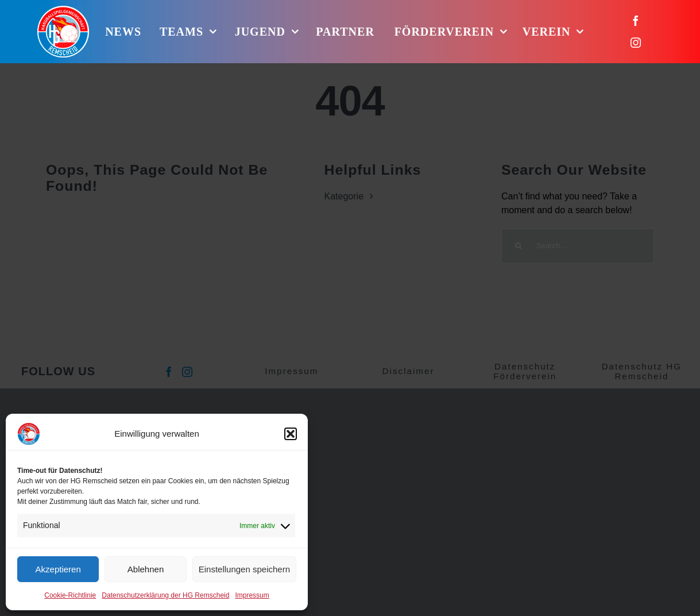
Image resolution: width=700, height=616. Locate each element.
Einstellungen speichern (244, 569)
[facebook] (636, 21)
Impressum (252, 595)
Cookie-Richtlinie (70, 595)
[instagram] (636, 43)
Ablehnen (146, 569)
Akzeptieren (58, 569)
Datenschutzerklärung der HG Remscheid (165, 595)
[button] (291, 434)
